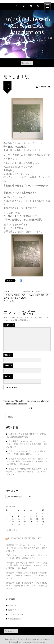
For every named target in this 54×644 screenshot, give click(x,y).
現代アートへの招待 (22, 291)
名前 (7, 355)
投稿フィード (14, 610)
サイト (7, 376)
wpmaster (43, 87)
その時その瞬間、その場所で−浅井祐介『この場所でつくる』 (15, 298)
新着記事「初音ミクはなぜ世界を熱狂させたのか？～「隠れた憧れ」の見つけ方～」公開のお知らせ (27, 585)
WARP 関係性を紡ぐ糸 (40, 295)
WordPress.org (15, 619)
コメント (9, 325)
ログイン (12, 605)
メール (8, 366)
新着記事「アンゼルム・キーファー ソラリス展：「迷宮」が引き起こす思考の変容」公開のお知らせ (27, 444)
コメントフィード (16, 614)
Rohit (23, 639)
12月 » (15, 530)
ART (13, 291)
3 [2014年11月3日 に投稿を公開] (6, 516)
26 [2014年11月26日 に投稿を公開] (19, 524)
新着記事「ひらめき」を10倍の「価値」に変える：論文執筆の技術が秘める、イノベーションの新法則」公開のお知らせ (27, 461)
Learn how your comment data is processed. (27, 402)
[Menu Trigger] (48, 6)
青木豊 (40, 291)
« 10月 (8, 530)
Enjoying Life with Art (25, 539)
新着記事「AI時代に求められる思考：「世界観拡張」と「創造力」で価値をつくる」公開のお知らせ (27, 471)
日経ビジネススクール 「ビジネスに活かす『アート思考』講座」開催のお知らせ (26, 453)
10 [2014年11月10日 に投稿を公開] (7, 519)
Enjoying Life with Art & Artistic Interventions (27, 26)
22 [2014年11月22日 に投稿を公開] (37, 522)
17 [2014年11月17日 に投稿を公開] (6, 522)
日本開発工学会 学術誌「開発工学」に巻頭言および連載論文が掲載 (26, 435)
